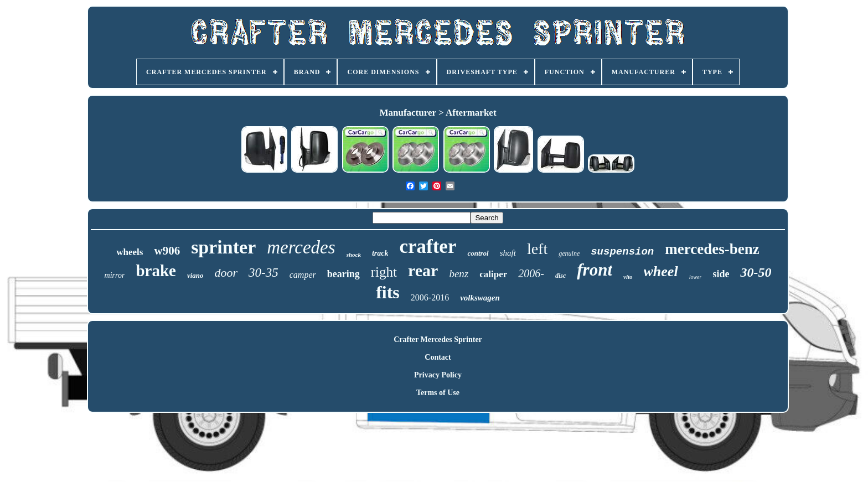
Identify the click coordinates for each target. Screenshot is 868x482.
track (380, 253)
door (226, 273)
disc (560, 276)
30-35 (263, 273)
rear (423, 270)
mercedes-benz (712, 249)
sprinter (223, 247)
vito (628, 277)
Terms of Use (438, 393)
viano (195, 275)
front (595, 270)
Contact (438, 357)
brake (156, 271)
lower (696, 277)
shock (354, 255)
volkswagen (480, 298)
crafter (428, 247)
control (478, 253)
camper (303, 275)
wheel (661, 271)
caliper (493, 274)
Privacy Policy (438, 375)
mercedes (301, 247)
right (384, 272)
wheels (130, 252)
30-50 (756, 272)
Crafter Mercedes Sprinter (438, 340)
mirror (115, 275)
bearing (343, 274)
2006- (531, 273)
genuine (569, 253)
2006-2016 (430, 297)
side (721, 274)
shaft (508, 253)
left (537, 249)
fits (388, 292)
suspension (622, 252)
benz (459, 274)
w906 (167, 251)
